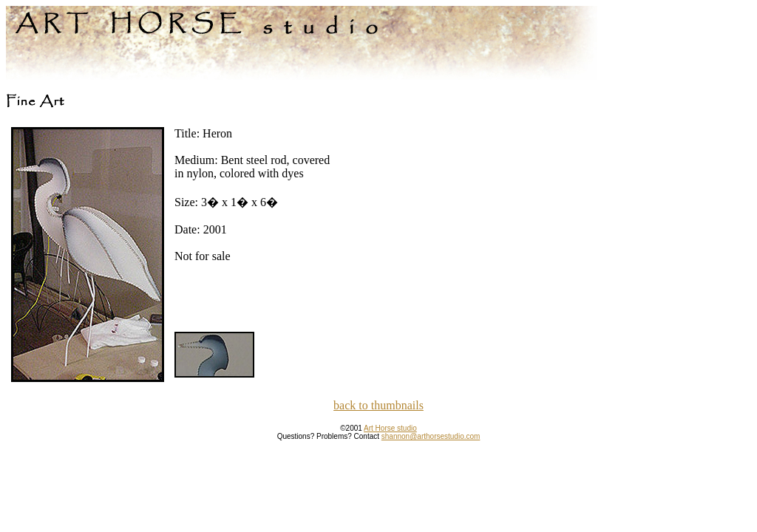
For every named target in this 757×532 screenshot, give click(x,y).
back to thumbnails (378, 405)
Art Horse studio (390, 428)
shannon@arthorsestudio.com (431, 436)
